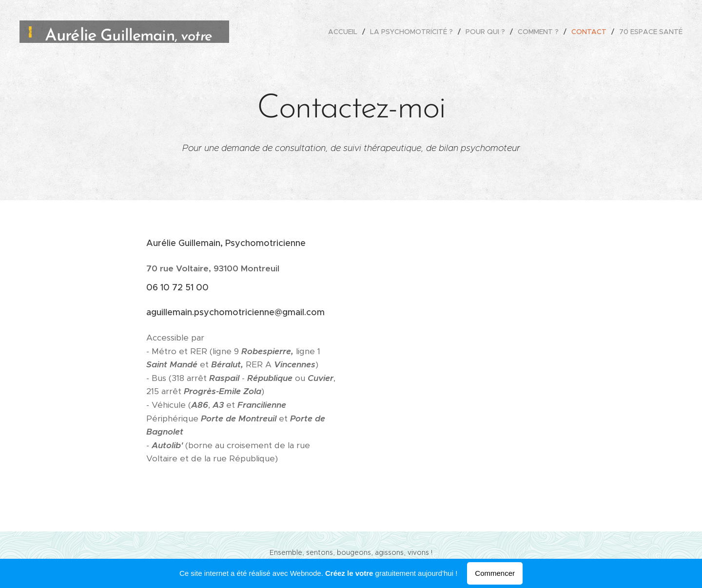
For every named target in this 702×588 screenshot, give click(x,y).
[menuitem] (345, 32)
